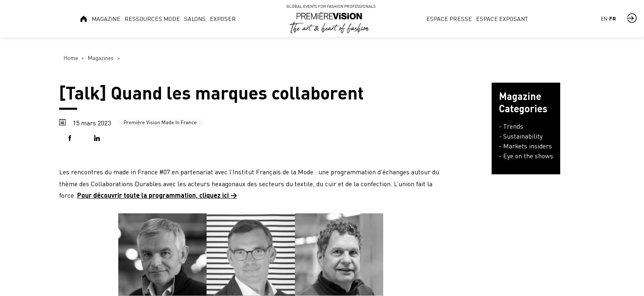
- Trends (511, 126)
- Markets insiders (526, 146)
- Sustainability (521, 136)
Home (71, 58)
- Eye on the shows (526, 156)
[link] (84, 18)
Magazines (101, 58)
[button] (71, 139)
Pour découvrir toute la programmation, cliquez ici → (157, 195)
